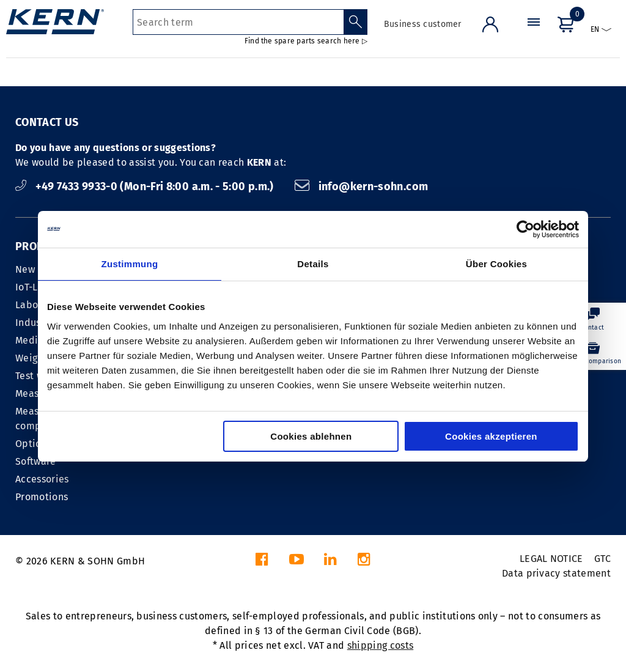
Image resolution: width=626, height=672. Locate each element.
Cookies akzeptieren (491, 436)
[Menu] (534, 33)
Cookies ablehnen (311, 436)
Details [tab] (313, 264)
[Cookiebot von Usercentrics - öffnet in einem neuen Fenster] (525, 229)
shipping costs (380, 645)
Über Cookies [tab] (496, 264)
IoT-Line (34, 287)
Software (36, 461)
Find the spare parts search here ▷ (306, 41)
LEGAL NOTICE (551, 559)
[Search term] (238, 22)
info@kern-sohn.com (361, 186)
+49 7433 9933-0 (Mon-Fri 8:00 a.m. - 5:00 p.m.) (146, 186)
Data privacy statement (556, 573)
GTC (602, 559)
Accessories (42, 479)
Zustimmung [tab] (130, 264)
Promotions (42, 497)
